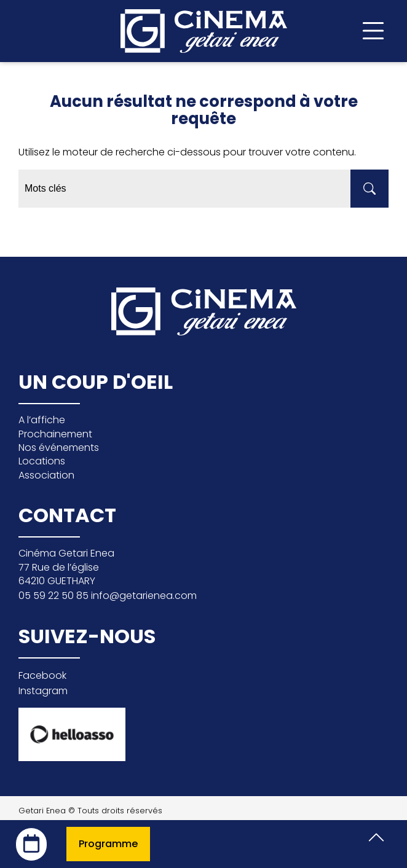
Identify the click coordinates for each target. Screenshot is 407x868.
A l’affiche (42, 420)
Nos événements (59, 448)
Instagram (43, 691)
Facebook (42, 675)
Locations (42, 461)
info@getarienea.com (144, 596)
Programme (108, 844)
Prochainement (55, 434)
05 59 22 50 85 (55, 596)
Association (46, 475)
